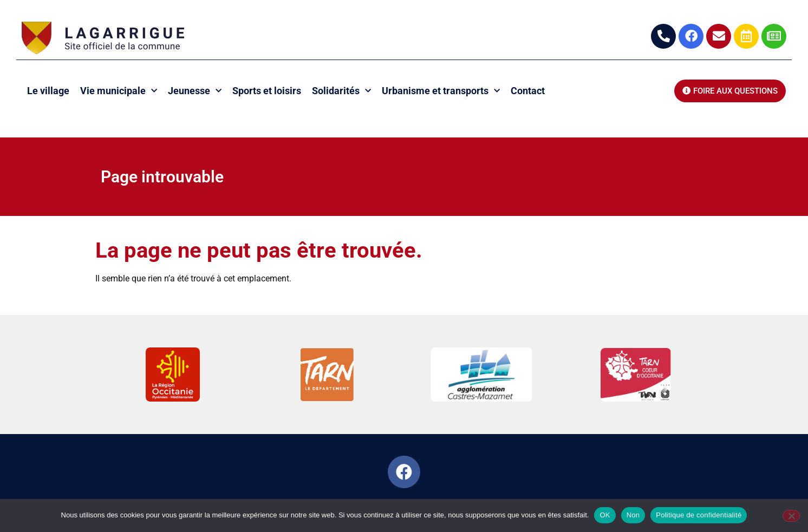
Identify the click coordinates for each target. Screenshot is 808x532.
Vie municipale (119, 91)
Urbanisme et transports (441, 91)
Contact (528, 91)
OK (605, 515)
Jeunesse (195, 91)
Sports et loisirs (267, 91)
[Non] (791, 516)
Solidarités (341, 91)
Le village (48, 91)
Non (633, 515)
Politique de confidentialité (699, 515)
